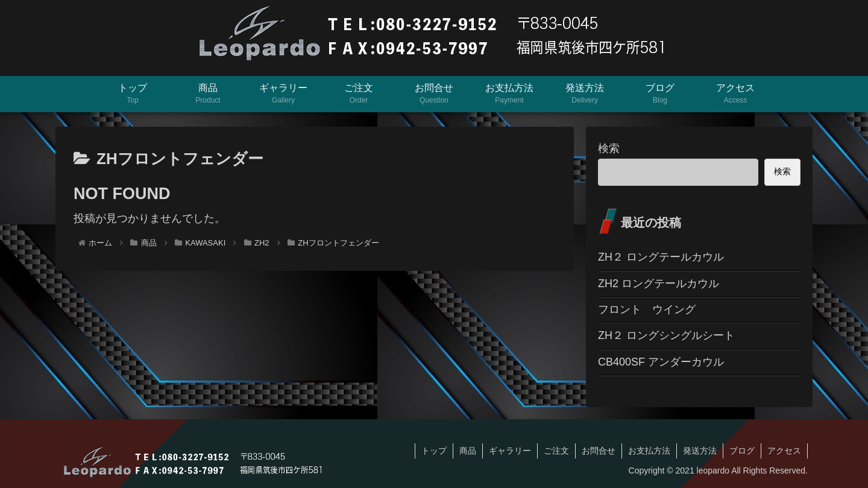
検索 (609, 148)
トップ (434, 451)
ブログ (742, 451)
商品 (468, 451)
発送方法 (700, 451)
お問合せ (599, 451)
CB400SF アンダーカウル (661, 362)
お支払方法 (649, 451)
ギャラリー (510, 451)
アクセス (784, 451)
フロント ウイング (647, 309)
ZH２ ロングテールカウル (661, 257)
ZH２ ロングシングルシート (666, 335)
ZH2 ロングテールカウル (659, 284)
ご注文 (556, 451)
